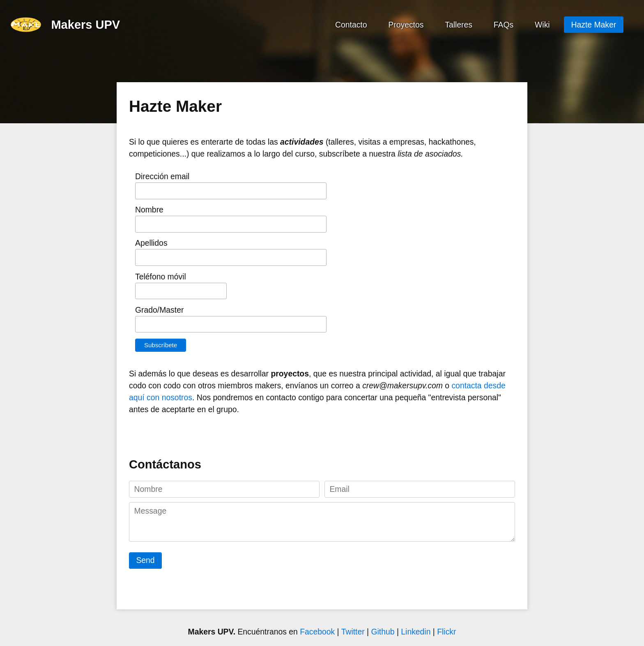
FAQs (504, 24)
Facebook (317, 632)
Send (145, 560)
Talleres (459, 24)
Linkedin (417, 632)
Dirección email (162, 176)
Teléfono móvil (161, 277)
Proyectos (406, 24)
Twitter (354, 632)
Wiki (542, 24)
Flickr (446, 632)
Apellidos (151, 243)
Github (384, 632)
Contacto (351, 24)
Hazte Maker (594, 24)
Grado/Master (159, 310)
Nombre (149, 210)
